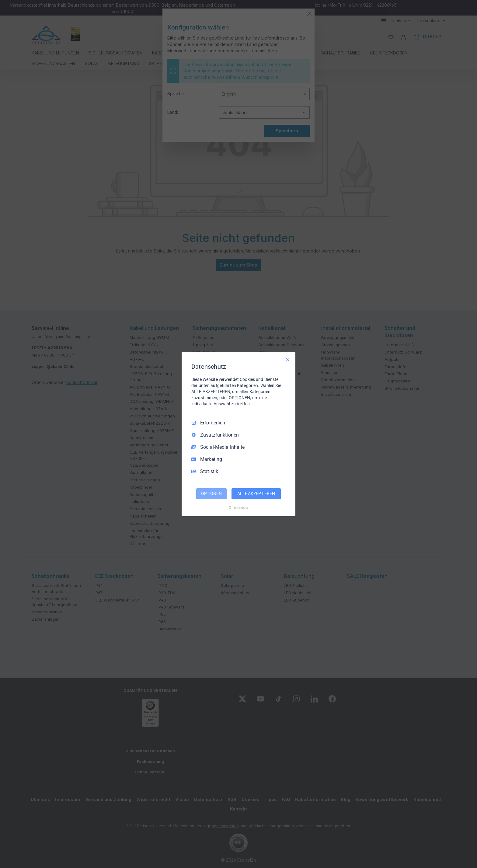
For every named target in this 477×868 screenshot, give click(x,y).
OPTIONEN (211, 493)
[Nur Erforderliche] (288, 359)
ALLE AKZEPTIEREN (256, 493)
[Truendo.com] (238, 508)
